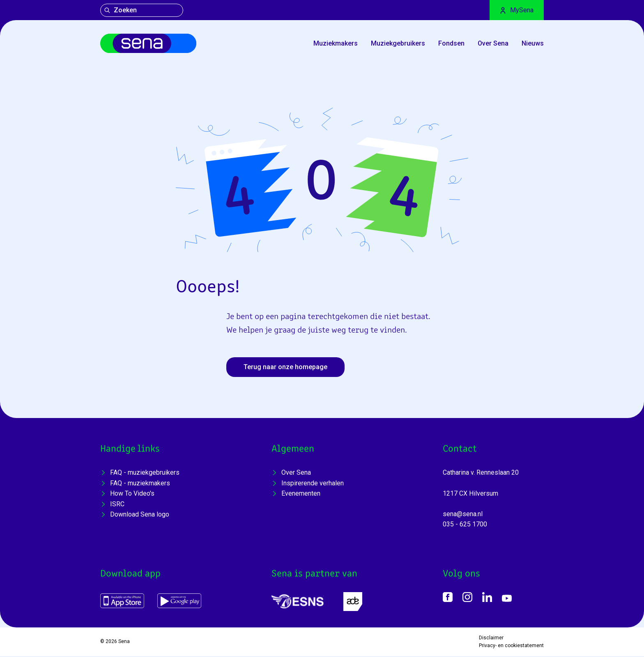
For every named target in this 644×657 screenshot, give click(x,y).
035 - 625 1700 (465, 525)
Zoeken (120, 10)
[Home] (151, 44)
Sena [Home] (124, 643)
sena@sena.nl (463, 515)
